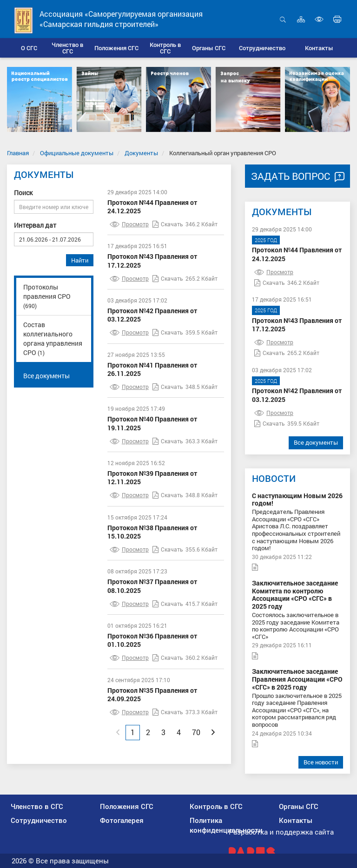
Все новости (321, 762)
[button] (67, 48)
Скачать (168, 224)
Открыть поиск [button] (283, 19)
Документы (141, 153)
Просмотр (129, 224)
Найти (80, 260)
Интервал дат (35, 225)
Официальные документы (77, 153)
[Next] (213, 732)
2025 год (266, 240)
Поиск (23, 193)
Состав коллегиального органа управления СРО (53, 339)
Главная (18, 153)
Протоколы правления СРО (47, 296)
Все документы (46, 376)
